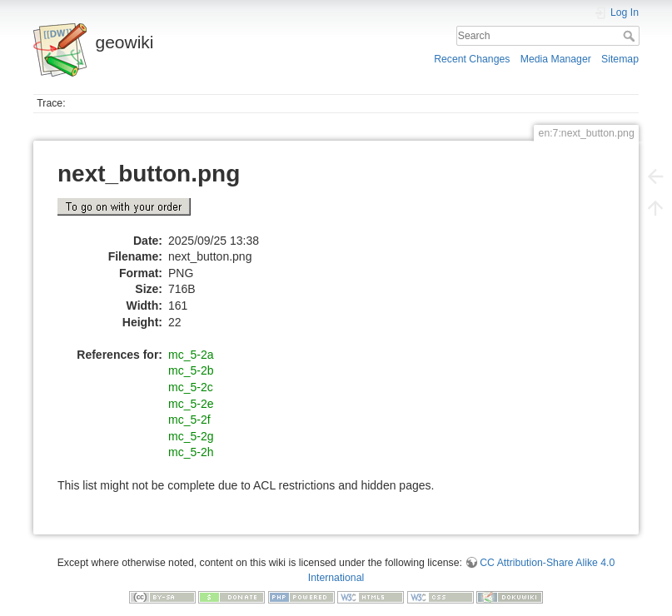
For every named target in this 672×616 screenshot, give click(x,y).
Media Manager (556, 59)
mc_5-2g (191, 436)
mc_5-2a (191, 355)
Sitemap (620, 59)
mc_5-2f (189, 420)
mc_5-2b (191, 370)
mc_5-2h (191, 452)
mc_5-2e (191, 404)
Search (631, 36)
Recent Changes (472, 59)
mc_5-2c (191, 387)
